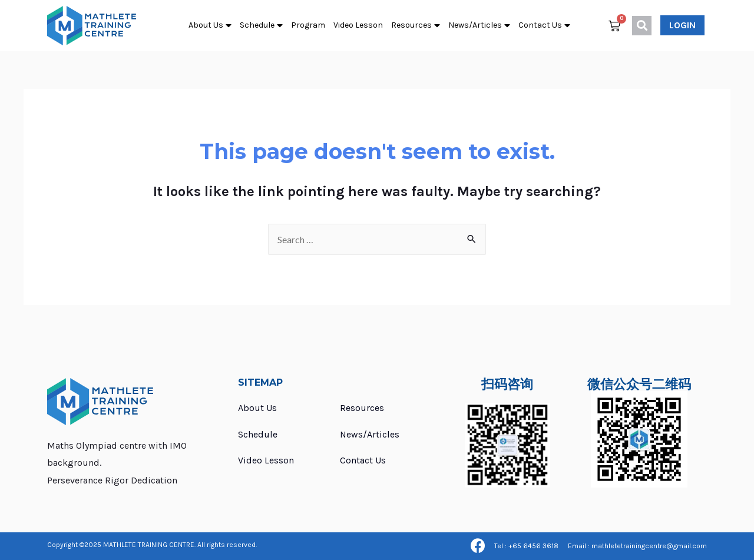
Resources (416, 26)
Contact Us (544, 26)
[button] (682, 25)
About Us (210, 26)
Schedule (261, 26)
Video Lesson (358, 25)
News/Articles (479, 26)
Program (308, 25)
